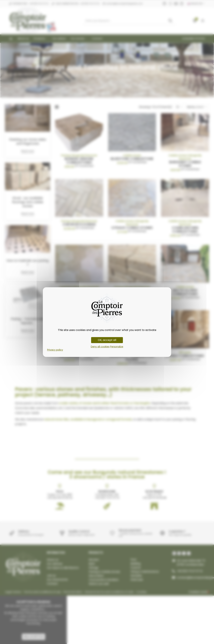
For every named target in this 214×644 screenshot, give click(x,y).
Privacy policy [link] (55, 350)
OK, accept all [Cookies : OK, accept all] (107, 340)
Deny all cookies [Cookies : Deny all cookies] (100, 347)
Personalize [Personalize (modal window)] (117, 347)
